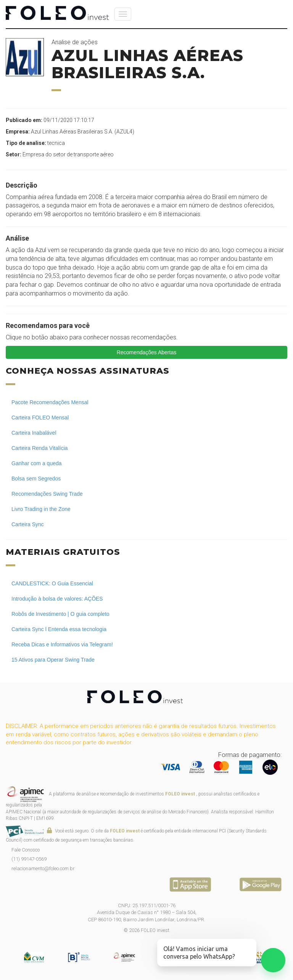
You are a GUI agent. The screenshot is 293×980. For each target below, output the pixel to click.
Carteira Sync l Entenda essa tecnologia (59, 629)
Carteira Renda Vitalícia (40, 448)
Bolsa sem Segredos (36, 479)
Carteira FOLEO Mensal (40, 418)
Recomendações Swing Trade (47, 494)
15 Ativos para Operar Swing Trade (53, 660)
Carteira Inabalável (34, 433)
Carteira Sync (28, 524)
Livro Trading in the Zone (41, 509)
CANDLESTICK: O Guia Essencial (52, 583)
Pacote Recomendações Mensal (50, 402)
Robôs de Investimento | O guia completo (60, 614)
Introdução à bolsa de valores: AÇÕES (57, 599)
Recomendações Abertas (146, 352)
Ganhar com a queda (37, 463)
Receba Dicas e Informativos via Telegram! (62, 644)
